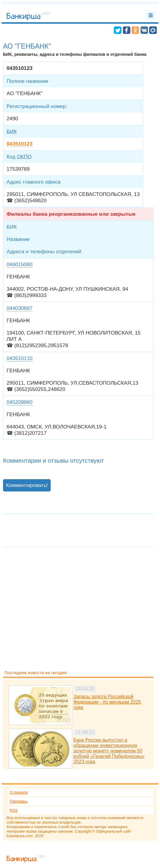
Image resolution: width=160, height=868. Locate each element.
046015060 (19, 264)
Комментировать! (27, 485)
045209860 (19, 402)
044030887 (19, 308)
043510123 (19, 144)
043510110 (19, 358)
